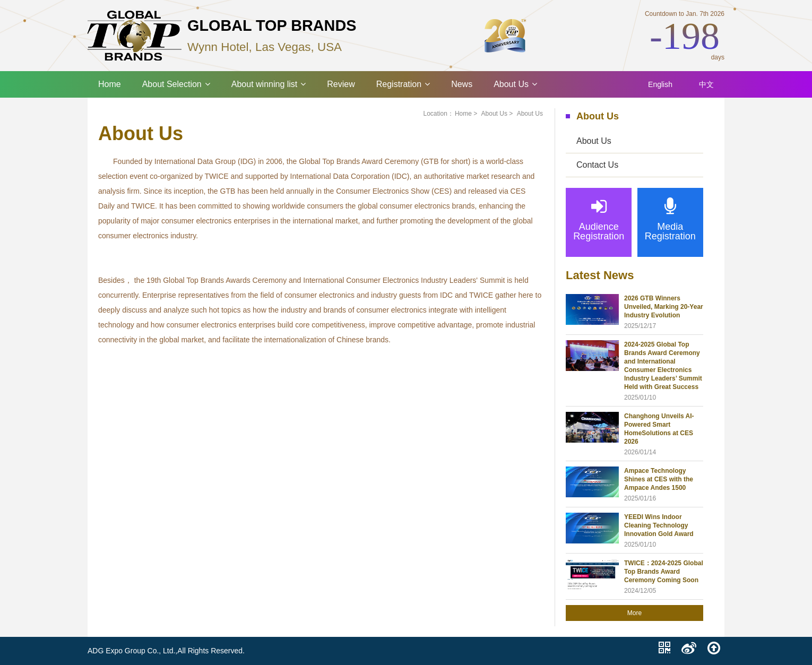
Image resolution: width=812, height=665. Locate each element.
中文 (706, 84)
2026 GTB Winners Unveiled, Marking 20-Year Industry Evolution (664, 307)
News (462, 84)
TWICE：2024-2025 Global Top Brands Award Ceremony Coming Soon (664, 572)
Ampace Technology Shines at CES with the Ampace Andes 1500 (659, 479)
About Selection (176, 84)
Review (341, 84)
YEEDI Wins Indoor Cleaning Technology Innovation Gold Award (659, 525)
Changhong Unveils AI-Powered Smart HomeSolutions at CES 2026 (659, 429)
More (634, 613)
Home (110, 84)
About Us (515, 84)
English (660, 84)
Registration (403, 84)
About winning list (269, 84)
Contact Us (597, 165)
